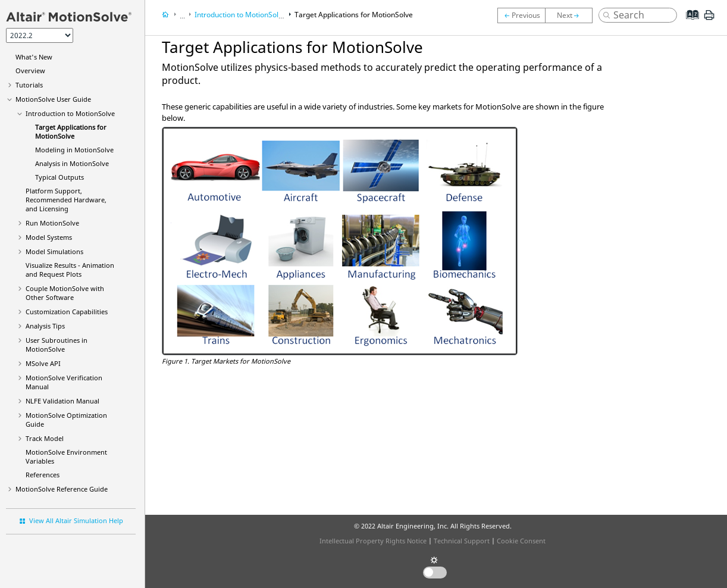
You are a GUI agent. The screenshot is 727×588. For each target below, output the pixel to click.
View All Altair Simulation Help (76, 520)
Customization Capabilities (67, 312)
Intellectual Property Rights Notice (373, 541)
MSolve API (43, 363)
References (43, 475)
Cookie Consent (521, 541)
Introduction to (70, 113)
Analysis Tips (45, 326)
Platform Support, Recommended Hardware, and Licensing (66, 200)
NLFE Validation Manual (62, 401)
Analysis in (72, 163)
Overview (30, 71)
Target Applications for (71, 132)
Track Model (45, 438)
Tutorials (29, 85)
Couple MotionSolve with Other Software (65, 293)
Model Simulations (54, 251)
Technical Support (462, 541)
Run (52, 223)
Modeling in (74, 150)
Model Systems (49, 237)
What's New (34, 57)
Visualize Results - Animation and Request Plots (70, 270)
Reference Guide (62, 489)
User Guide (53, 99)
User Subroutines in (57, 345)
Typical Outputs (59, 177)
